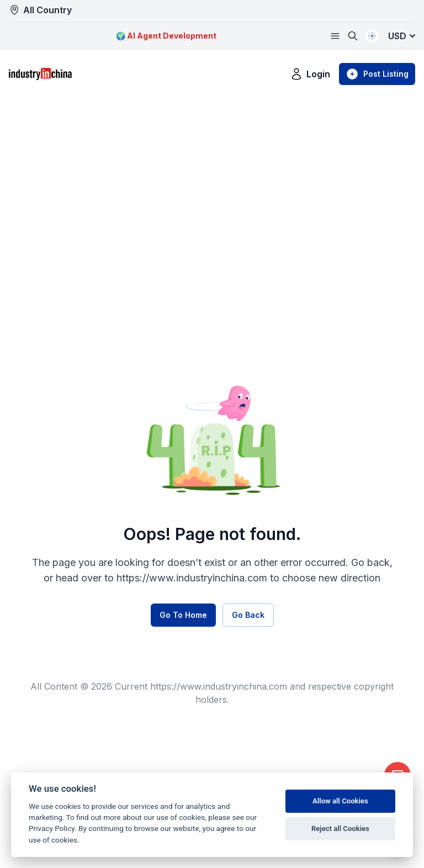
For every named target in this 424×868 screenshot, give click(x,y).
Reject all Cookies (340, 829)
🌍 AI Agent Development (166, 36)
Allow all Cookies (340, 801)
